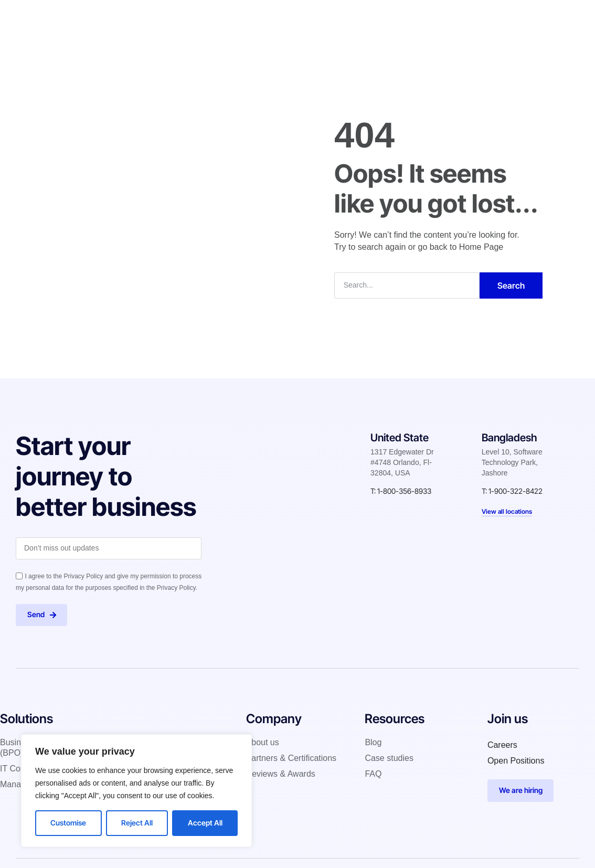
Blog (368, 18)
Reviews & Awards (281, 774)
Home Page (481, 246)
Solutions (209, 18)
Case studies (319, 18)
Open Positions (516, 761)
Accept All (205, 823)
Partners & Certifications (291, 759)
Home (164, 18)
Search (511, 285)
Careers (502, 745)
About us (263, 743)
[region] (136, 791)
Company (261, 18)
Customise (68, 823)
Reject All (137, 823)
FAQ (373, 774)
